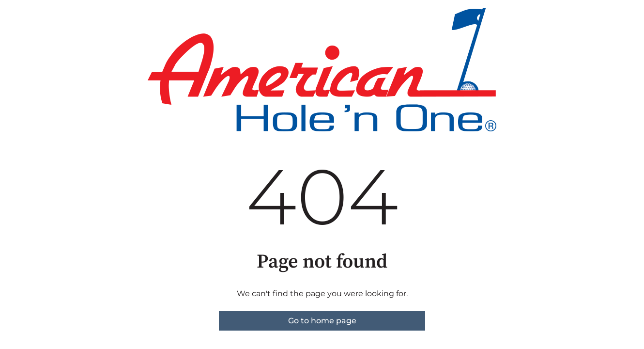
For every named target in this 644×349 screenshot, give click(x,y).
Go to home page (322, 321)
